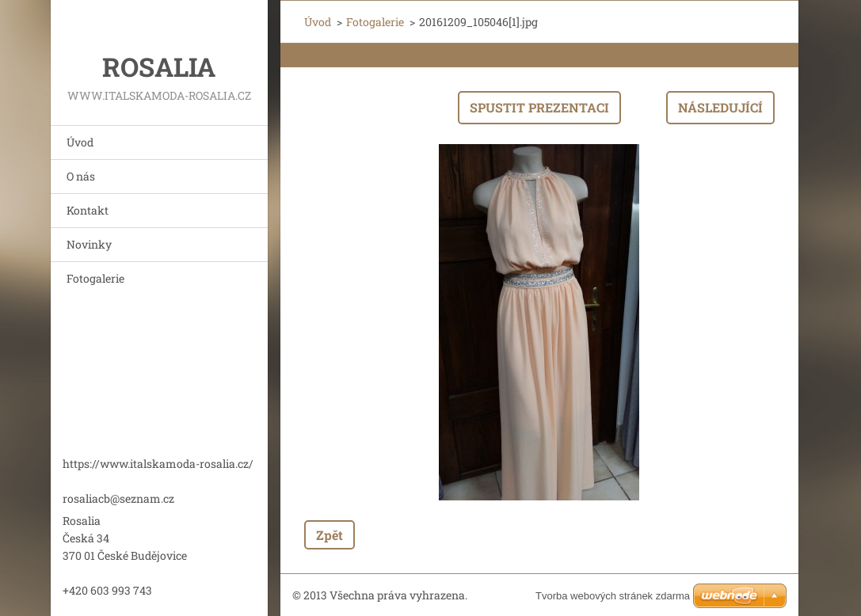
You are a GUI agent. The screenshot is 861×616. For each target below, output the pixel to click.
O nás (81, 176)
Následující (720, 107)
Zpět (330, 535)
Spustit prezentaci (539, 107)
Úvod (80, 142)
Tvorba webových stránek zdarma (613, 596)
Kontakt (88, 210)
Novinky (89, 244)
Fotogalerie (95, 278)
